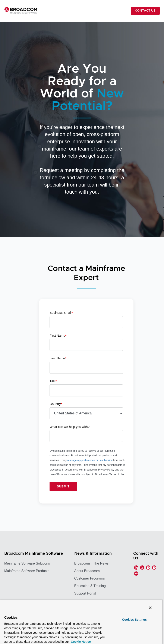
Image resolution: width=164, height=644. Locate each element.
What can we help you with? (70, 427)
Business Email (61, 313)
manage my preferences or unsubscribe (90, 460)
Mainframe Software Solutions (27, 563)
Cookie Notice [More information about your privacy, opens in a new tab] (80, 642)
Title (53, 381)
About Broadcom (87, 571)
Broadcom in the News (92, 563)
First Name (58, 335)
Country (56, 404)
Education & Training (90, 586)
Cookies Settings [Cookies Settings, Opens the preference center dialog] (135, 620)
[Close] (150, 608)
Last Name (58, 358)
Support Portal (85, 593)
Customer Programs (90, 578)
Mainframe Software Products (27, 571)
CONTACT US (145, 11)
